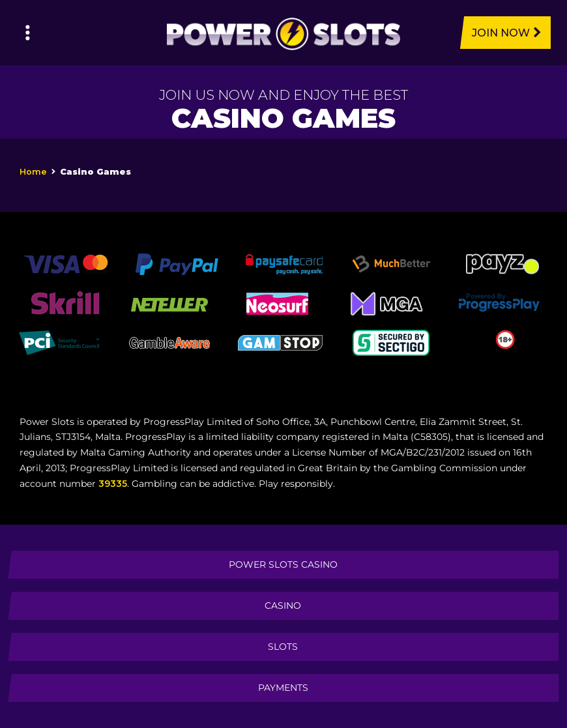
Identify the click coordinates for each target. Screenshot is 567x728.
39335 (113, 484)
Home (33, 172)
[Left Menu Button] (28, 33)
